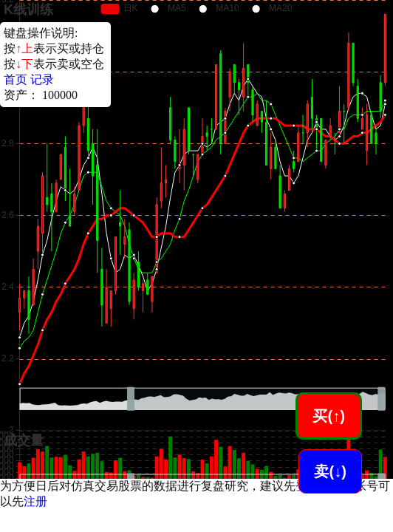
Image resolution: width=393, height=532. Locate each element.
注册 (35, 501)
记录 (42, 79)
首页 (16, 79)
